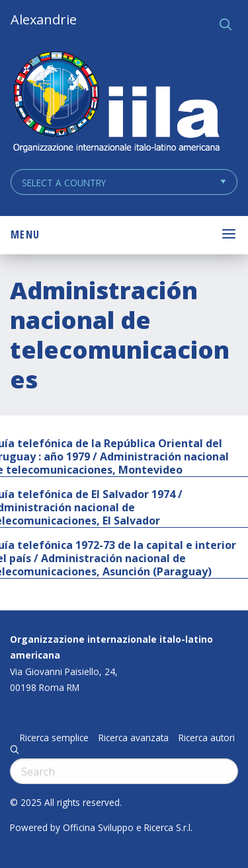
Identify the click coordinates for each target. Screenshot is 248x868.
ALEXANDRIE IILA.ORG (116, 103)
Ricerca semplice (54, 738)
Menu (25, 235)
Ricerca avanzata (134, 738)
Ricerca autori (207, 738)
